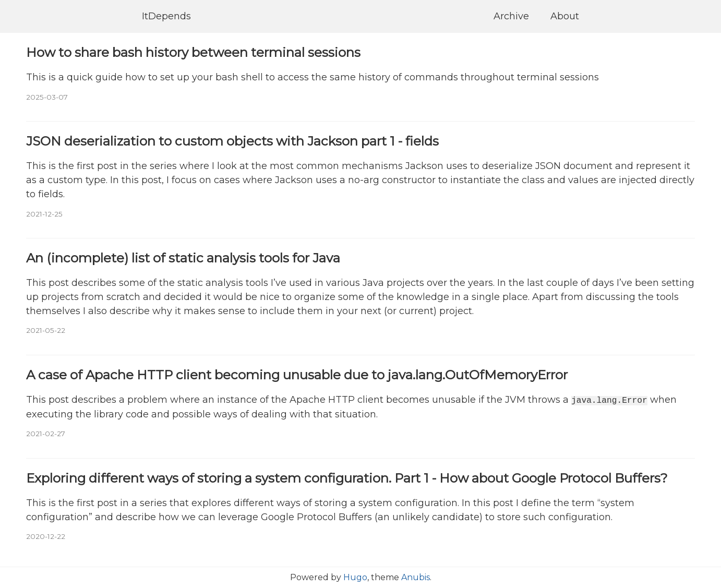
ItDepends (166, 16)
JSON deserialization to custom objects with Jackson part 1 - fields (232, 141)
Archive (511, 16)
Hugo (355, 577)
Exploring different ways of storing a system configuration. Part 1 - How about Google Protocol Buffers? (347, 477)
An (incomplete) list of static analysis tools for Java (183, 258)
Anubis (416, 577)
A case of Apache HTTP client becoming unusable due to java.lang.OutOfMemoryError (297, 375)
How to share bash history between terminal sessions (193, 52)
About (565, 16)
